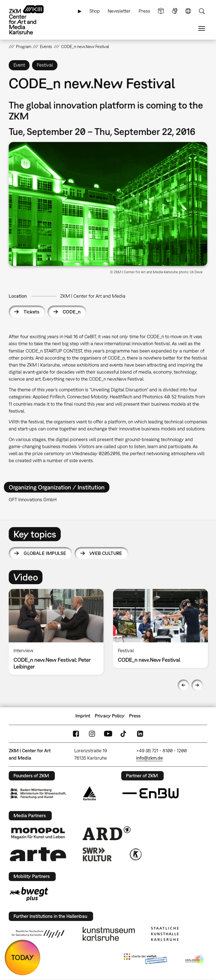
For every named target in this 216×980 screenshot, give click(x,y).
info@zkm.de (149, 758)
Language (188, 11)
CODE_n (72, 312)
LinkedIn (140, 734)
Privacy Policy (110, 716)
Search (202, 11)
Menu (202, 29)
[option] (56, 632)
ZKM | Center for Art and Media (93, 296)
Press (144, 11)
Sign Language (175, 11)
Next (197, 685)
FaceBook (76, 734)
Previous (183, 685)
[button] (108, 204)
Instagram (92, 734)
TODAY (22, 957)
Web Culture (106, 553)
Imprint (83, 716)
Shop (95, 11)
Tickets (31, 312)
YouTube (108, 734)
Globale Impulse (45, 553)
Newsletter (119, 11)
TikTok (124, 734)
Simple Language (161, 11)
